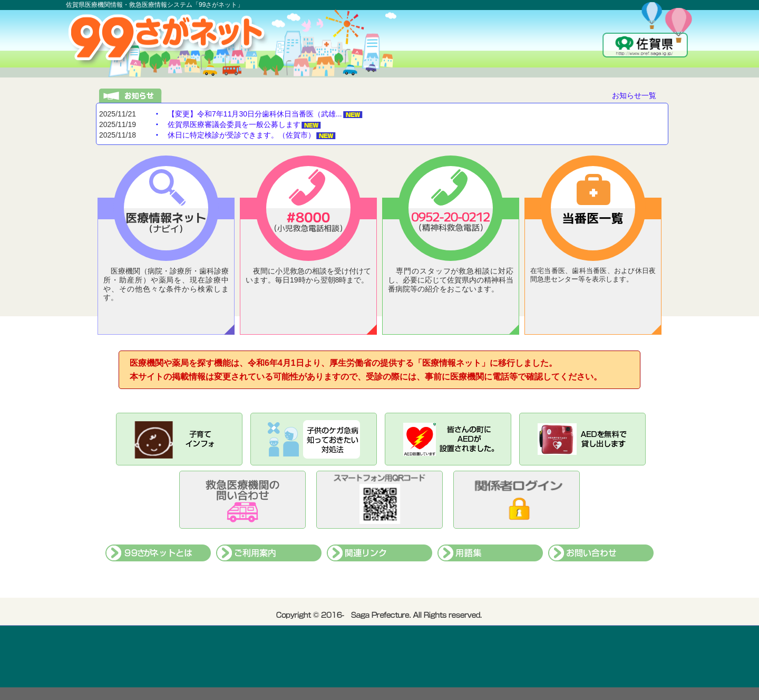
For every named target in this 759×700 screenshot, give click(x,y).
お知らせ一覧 (634, 95)
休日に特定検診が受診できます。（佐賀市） (241, 135)
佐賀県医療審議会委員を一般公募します (234, 124)
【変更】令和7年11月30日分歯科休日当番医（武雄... (255, 114)
